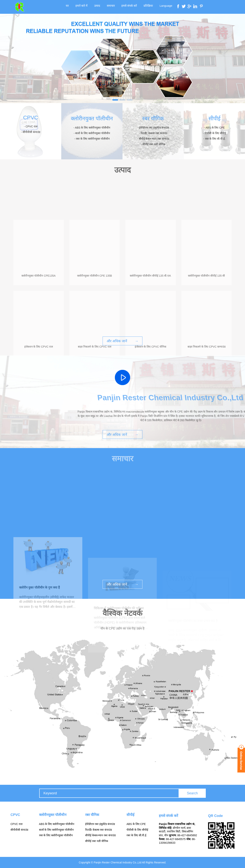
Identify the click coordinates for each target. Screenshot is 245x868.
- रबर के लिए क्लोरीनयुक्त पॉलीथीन (92, 139)
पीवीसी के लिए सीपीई (137, 830)
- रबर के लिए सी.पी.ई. (214, 139)
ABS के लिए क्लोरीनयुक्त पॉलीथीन (57, 824)
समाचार (111, 7)
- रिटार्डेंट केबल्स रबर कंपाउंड (153, 133)
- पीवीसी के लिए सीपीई (214, 133)
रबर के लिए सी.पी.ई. (137, 835)
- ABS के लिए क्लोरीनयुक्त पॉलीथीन (92, 128)
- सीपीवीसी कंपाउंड (31, 132)
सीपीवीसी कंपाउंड (19, 830)
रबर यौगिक (153, 119)
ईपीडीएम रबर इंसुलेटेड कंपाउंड (100, 824)
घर (72, 7)
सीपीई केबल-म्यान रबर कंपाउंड (100, 835)
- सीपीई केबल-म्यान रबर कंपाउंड (153, 139)
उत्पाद (99, 7)
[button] (115, 100)
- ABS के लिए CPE (214, 128)
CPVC (31, 118)
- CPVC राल (31, 126)
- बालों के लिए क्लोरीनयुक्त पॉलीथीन (92, 133)
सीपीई (214, 119)
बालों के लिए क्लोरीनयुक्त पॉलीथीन (56, 830)
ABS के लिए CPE (136, 824)
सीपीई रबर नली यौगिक (97, 841)
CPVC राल (16, 824)
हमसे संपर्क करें (128, 7)
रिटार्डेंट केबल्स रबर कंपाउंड (98, 830)
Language (162, 7)
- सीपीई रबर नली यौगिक (153, 144)
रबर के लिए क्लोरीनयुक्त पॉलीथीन (56, 835)
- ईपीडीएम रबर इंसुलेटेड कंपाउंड (153, 128)
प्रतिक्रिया (146, 7)
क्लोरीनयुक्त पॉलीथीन (92, 119)
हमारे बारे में (85, 7)
